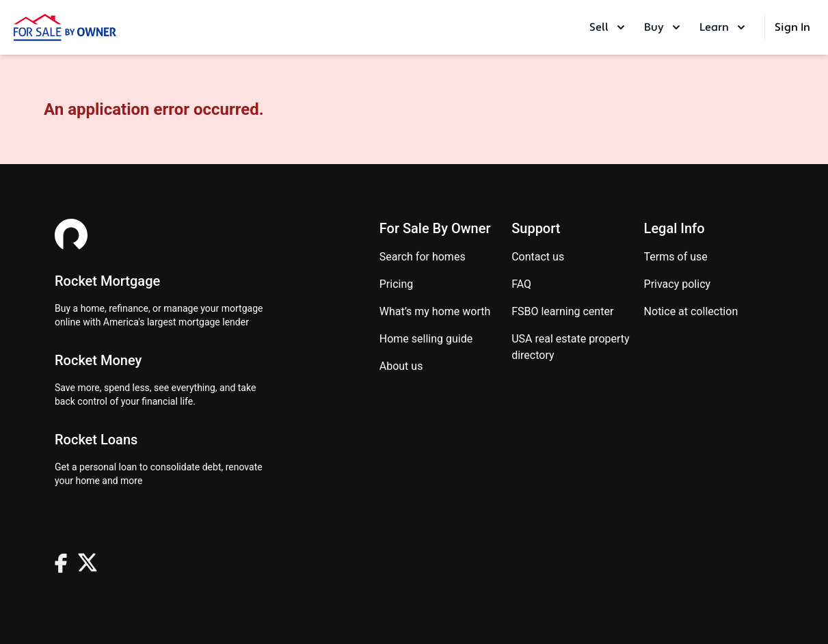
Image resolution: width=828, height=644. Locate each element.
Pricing (397, 284)
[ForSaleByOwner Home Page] (65, 27)
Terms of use (676, 257)
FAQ (521, 284)
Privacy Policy (678, 284)
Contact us (538, 257)
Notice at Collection (691, 311)
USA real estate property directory (570, 347)
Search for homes (423, 257)
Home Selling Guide (426, 339)
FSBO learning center (562, 311)
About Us (401, 366)
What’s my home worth (435, 311)
